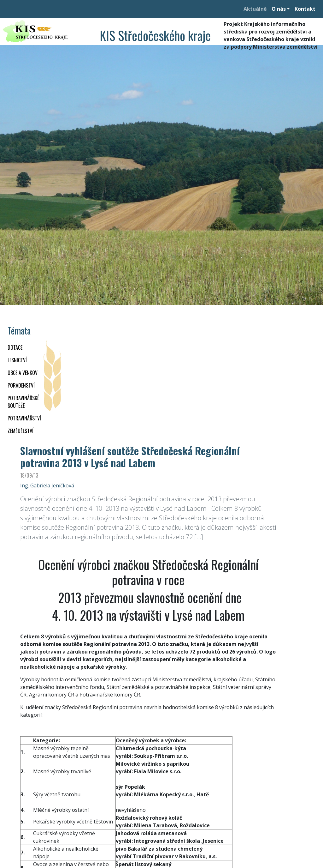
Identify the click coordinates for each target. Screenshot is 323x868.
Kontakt (305, 9)
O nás (279, 9)
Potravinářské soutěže (23, 402)
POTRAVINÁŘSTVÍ (24, 418)
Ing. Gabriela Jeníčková (47, 485)
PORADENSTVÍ (21, 385)
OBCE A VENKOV (23, 373)
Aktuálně (255, 9)
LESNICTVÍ (17, 360)
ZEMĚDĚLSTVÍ (21, 431)
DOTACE (15, 347)
